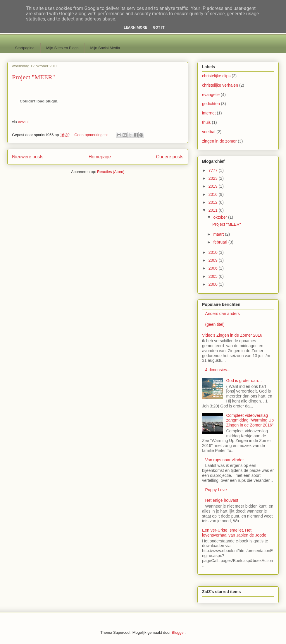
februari (221, 242)
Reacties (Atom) (111, 172)
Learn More (135, 27)
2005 (214, 276)
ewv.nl (23, 122)
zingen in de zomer (219, 141)
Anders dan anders (223, 314)
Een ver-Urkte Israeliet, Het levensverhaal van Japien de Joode (234, 533)
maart (219, 234)
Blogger (178, 632)
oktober (221, 217)
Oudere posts (170, 157)
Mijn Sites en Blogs (62, 48)
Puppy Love (216, 490)
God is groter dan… (244, 381)
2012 (214, 202)
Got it (159, 27)
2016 (214, 194)
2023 (214, 178)
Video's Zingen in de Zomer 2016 (232, 335)
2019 (214, 186)
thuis (206, 122)
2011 (214, 210)
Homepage (100, 157)
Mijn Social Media (105, 48)
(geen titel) (215, 324)
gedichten (211, 104)
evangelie (211, 95)
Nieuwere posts (28, 157)
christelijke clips (216, 76)
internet (209, 113)
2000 (214, 284)
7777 (214, 170)
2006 (214, 268)
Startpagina (25, 48)
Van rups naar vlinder (225, 460)
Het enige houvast (222, 500)
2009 (214, 260)
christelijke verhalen (220, 85)
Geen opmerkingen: (92, 135)
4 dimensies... (218, 370)
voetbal (209, 132)
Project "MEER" (33, 77)
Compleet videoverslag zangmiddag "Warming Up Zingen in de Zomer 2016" (250, 420)
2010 (214, 252)
